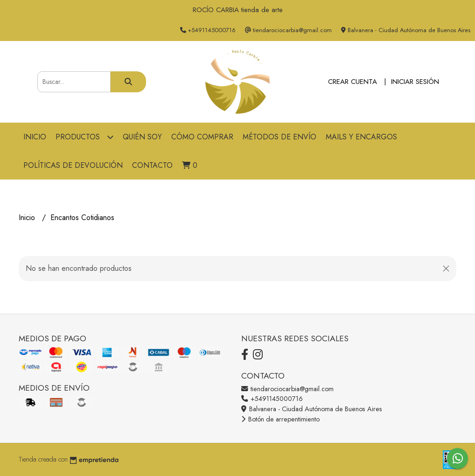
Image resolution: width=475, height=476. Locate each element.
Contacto (152, 165)
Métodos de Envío (279, 137)
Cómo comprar (202, 137)
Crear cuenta (353, 82)
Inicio (35, 137)
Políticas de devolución (73, 165)
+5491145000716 (272, 399)
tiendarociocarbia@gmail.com (287, 389)
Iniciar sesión (415, 82)
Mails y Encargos (361, 137)
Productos (84, 137)
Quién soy (142, 137)
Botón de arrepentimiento (280, 419)
